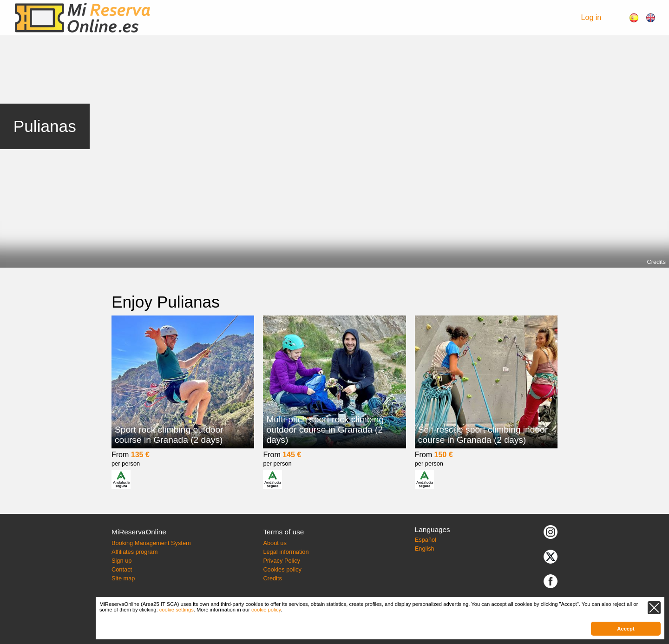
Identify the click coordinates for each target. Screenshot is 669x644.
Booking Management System (151, 543)
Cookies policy (282, 569)
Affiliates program (134, 552)
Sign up (121, 561)
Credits (656, 262)
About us (275, 543)
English (425, 549)
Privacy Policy (282, 561)
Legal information (286, 552)
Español (426, 540)
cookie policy (266, 610)
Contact (122, 569)
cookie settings (177, 610)
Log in (591, 17)
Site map (123, 578)
